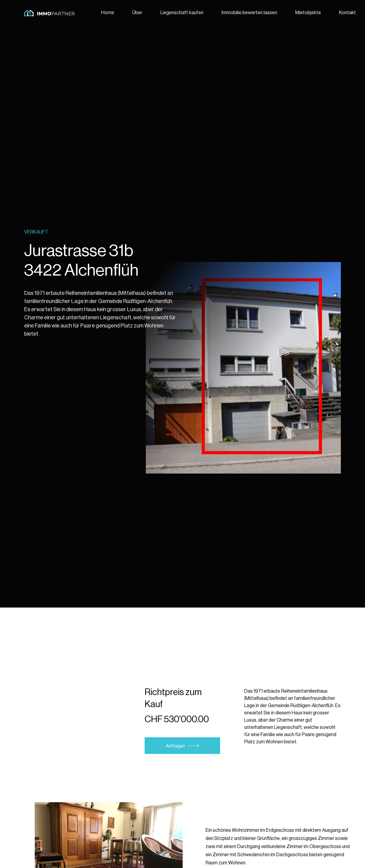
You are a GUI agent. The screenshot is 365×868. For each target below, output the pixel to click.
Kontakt (347, 13)
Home (108, 13)
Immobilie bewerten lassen (249, 13)
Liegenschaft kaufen (182, 13)
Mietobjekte (308, 13)
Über (137, 13)
